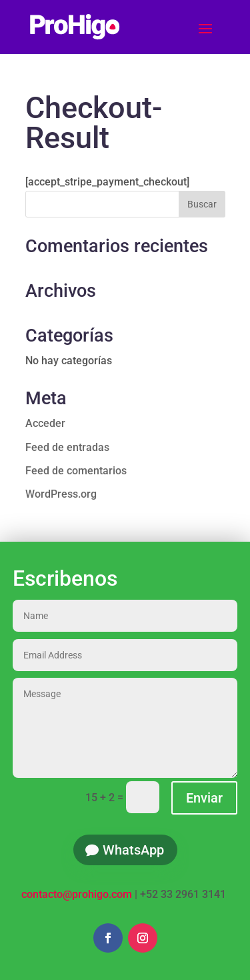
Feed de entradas (67, 447)
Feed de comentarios (76, 471)
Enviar (204, 798)
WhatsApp (133, 850)
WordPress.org (61, 494)
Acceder (45, 423)
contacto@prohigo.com (77, 894)
